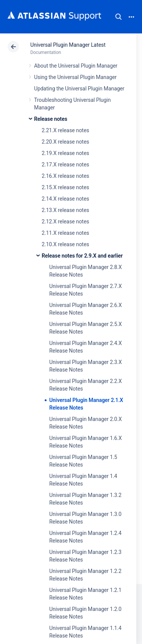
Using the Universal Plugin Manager (75, 77)
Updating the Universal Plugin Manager (79, 89)
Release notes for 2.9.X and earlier (82, 256)
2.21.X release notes (65, 130)
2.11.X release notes (65, 233)
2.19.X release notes (65, 153)
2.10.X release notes (65, 244)
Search (119, 17)
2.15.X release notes (65, 187)
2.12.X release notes (65, 222)
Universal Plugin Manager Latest (68, 45)
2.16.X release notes (65, 176)
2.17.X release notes (65, 165)
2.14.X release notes (65, 199)
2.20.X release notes (65, 142)
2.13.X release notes (65, 210)
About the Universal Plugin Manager (76, 66)
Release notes (51, 119)
